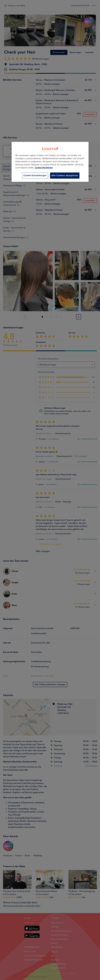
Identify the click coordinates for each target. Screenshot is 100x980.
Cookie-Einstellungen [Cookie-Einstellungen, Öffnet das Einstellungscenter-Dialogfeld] (35, 175)
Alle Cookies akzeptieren (65, 175)
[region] (50, 162)
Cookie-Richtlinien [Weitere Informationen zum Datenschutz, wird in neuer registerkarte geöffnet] (44, 168)
